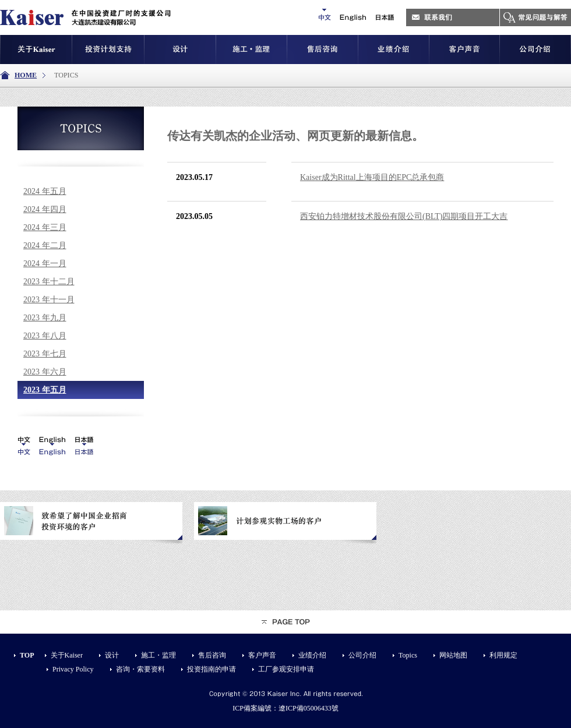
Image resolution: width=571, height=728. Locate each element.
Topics (408, 655)
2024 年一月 (45, 264)
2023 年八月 (45, 336)
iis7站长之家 (119, 437)
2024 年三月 (45, 227)
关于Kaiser (67, 655)
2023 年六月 (45, 372)
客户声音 (262, 655)
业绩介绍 (312, 655)
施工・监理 (158, 655)
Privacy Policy (73, 669)
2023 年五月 (45, 390)
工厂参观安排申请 (286, 669)
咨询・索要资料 (140, 669)
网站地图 (453, 655)
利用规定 (503, 655)
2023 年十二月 (49, 282)
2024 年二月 (45, 245)
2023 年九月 (45, 318)
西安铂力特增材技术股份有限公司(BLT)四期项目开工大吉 (404, 216)
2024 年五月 (45, 191)
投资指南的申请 (212, 669)
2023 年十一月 (49, 300)
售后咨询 (212, 655)
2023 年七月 (45, 354)
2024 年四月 (45, 209)
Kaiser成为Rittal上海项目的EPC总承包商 (372, 177)
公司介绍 (362, 655)
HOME (26, 75)
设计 (112, 655)
